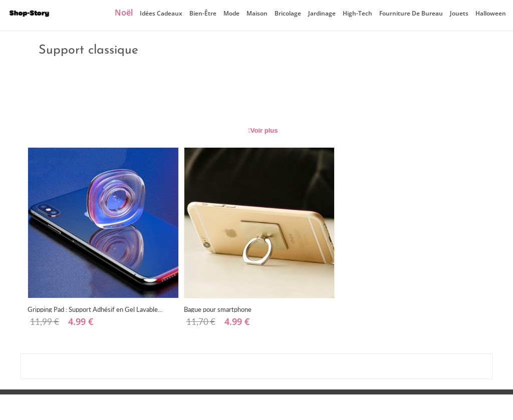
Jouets (459, 13)
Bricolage (288, 13)
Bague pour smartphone (218, 309)
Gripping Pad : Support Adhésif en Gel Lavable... (95, 309)
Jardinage (322, 13)
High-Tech (357, 13)
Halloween (491, 13)
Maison (257, 13)
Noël (124, 13)
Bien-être (203, 13)
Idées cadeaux (161, 13)
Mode (231, 13)
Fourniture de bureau (411, 13)
